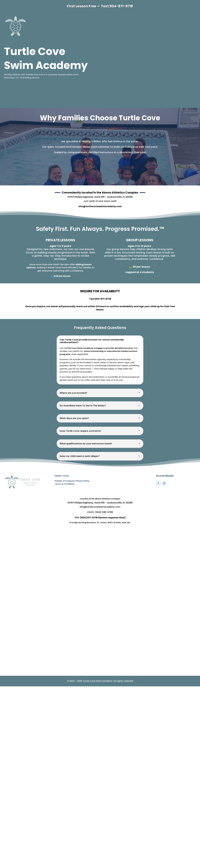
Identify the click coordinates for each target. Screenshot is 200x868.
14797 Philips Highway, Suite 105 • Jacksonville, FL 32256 (100, 197)
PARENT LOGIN (62, 476)
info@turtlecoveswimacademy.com (100, 206)
